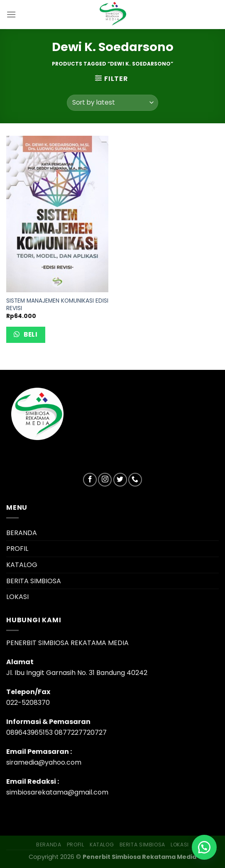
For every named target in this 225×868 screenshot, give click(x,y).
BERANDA (22, 533)
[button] (204, 847)
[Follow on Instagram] (105, 480)
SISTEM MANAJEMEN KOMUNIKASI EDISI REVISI (57, 304)
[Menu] (11, 14)
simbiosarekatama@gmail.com (57, 792)
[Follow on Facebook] (90, 480)
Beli (30, 334)
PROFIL (17, 549)
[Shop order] (112, 103)
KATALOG (22, 565)
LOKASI (17, 597)
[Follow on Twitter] (120, 480)
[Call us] (135, 480)
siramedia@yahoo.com (44, 762)
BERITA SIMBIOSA (34, 581)
